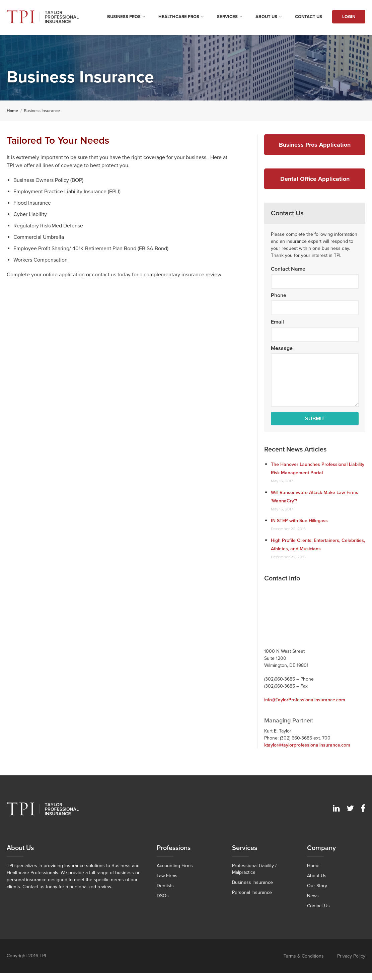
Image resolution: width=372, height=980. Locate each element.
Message (282, 348)
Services (227, 17)
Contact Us (309, 17)
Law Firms (167, 876)
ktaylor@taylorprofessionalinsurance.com (307, 745)
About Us (266, 17)
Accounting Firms (175, 866)
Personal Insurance (252, 892)
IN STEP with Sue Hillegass (299, 521)
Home (313, 866)
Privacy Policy (351, 956)
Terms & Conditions (304, 956)
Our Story (317, 886)
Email (277, 322)
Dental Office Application (315, 179)
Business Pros (124, 17)
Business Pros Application (315, 145)
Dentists (165, 886)
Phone (279, 295)
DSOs (163, 896)
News (313, 896)
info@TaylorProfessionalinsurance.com (305, 700)
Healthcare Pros (179, 17)
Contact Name (288, 269)
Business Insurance (252, 882)
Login (349, 17)
